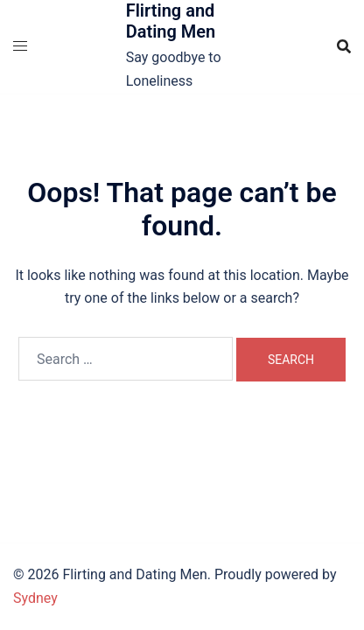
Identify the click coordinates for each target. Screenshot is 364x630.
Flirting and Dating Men (171, 21)
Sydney (35, 598)
